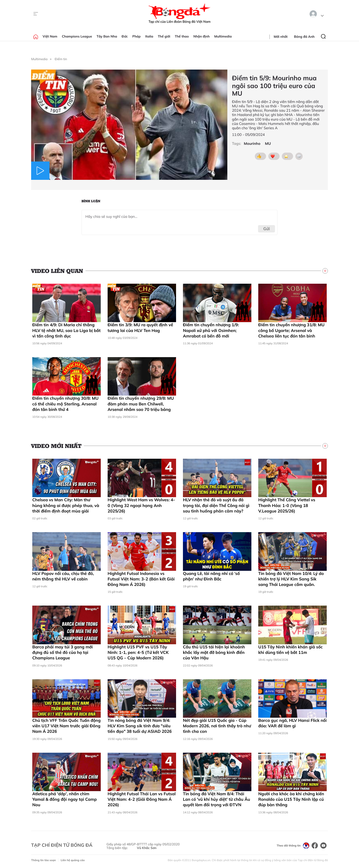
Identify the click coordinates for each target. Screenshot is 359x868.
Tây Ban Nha (107, 36)
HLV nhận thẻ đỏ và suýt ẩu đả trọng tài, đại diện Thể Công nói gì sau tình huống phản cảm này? (216, 505)
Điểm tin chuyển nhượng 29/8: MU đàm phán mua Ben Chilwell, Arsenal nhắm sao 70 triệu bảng (141, 404)
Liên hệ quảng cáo (73, 860)
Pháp (136, 36)
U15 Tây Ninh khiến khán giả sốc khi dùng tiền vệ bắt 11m (290, 650)
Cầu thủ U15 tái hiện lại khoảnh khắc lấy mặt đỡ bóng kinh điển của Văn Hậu (214, 652)
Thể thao (182, 36)
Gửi (267, 229)
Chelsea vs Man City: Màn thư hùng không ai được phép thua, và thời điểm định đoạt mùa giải (66, 505)
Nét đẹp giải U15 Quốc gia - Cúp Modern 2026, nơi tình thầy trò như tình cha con (217, 726)
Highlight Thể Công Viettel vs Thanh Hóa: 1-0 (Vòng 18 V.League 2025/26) (287, 505)
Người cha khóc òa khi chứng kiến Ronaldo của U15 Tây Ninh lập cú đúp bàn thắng (291, 799)
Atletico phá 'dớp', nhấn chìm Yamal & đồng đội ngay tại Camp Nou (65, 799)
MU (268, 144)
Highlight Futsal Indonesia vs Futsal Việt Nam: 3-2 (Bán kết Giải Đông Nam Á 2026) (141, 579)
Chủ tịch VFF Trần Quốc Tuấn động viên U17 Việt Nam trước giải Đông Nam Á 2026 (66, 726)
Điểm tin (61, 59)
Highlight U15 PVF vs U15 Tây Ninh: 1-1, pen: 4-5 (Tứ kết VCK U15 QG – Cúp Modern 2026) (138, 652)
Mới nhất (281, 37)
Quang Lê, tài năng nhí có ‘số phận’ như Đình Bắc (211, 576)
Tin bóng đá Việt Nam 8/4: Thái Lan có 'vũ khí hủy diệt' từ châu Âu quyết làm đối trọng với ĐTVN (216, 799)
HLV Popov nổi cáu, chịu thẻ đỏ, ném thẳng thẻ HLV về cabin (63, 576)
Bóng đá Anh (304, 37)
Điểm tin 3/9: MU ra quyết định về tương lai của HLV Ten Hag (140, 328)
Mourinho (252, 144)
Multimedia (223, 36)
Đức (125, 36)
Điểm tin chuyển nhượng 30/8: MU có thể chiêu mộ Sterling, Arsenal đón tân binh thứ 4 (65, 404)
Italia (149, 36)
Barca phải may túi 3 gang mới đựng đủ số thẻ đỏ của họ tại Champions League (63, 652)
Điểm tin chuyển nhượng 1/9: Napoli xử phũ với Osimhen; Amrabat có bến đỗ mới (211, 330)
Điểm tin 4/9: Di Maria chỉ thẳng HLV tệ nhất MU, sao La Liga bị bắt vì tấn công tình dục (66, 330)
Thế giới (164, 36)
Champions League (77, 36)
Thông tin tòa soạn (44, 860)
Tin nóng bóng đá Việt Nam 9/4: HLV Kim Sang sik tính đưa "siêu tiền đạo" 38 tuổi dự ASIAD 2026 (140, 726)
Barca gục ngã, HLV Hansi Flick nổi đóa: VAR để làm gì (292, 723)
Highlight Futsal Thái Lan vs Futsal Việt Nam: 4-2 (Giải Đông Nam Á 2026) (142, 799)
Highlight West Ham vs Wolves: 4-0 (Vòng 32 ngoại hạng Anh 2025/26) (141, 505)
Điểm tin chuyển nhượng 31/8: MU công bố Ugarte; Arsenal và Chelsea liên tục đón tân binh (291, 330)
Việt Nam (50, 36)
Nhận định (202, 36)
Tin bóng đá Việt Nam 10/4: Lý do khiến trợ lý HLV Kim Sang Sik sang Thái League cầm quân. (291, 579)
